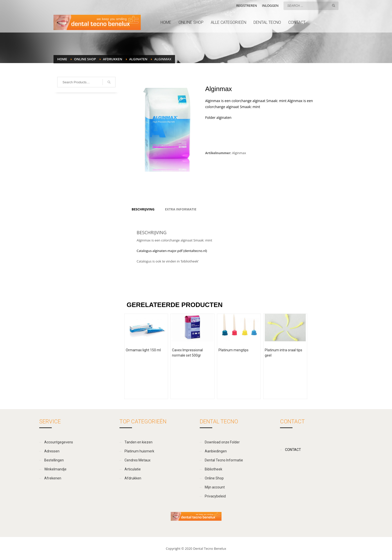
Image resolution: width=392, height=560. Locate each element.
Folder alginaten (218, 117)
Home (62, 59)
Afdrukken (113, 59)
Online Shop (85, 59)
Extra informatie (181, 209)
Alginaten (138, 59)
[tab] (143, 209)
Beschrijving (143, 209)
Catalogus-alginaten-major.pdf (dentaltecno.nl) (172, 251)
